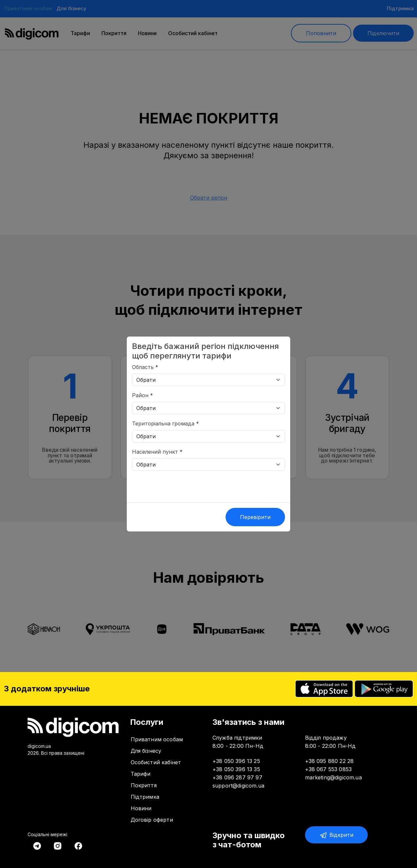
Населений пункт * (157, 452)
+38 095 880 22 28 (329, 761)
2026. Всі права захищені (56, 753)
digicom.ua (39, 746)
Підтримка (145, 797)
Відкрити (336, 835)
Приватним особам (157, 739)
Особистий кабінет (156, 762)
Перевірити (255, 517)
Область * (145, 367)
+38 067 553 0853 (329, 769)
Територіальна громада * (165, 423)
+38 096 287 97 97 (237, 777)
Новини (141, 808)
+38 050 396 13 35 (236, 769)
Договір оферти (152, 820)
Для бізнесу (146, 751)
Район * (143, 395)
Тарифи (141, 774)
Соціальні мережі (47, 834)
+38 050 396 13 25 (236, 761)
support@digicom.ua (238, 786)
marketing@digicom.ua (333, 777)
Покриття (144, 785)
